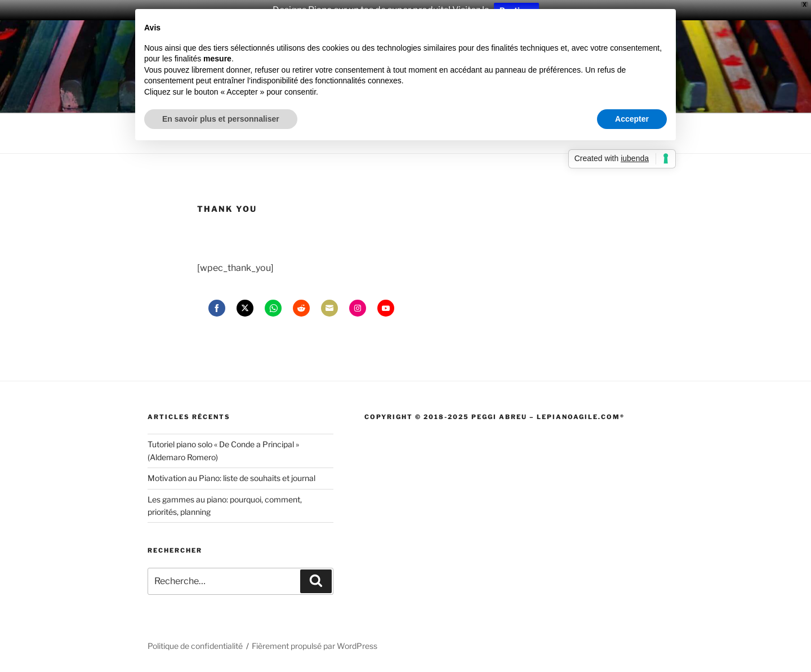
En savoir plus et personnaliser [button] (221, 119)
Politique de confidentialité (195, 646)
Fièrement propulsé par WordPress (315, 646)
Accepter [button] (632, 119)
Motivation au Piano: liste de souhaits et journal (231, 478)
